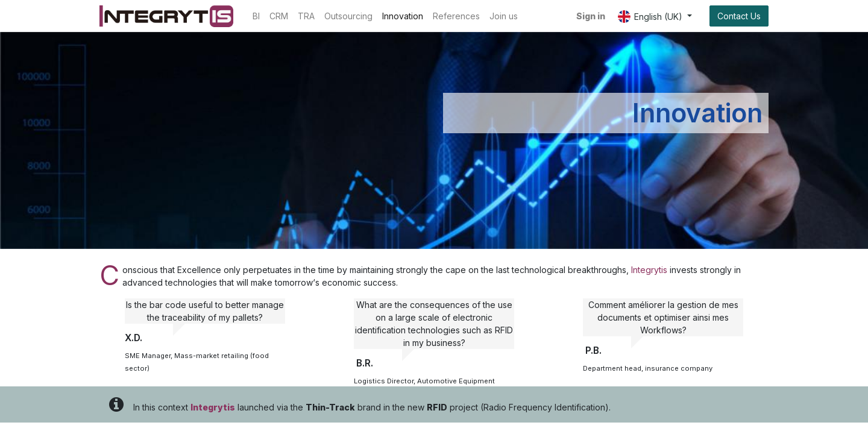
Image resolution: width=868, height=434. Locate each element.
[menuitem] (256, 16)
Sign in (591, 16)
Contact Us (739, 16)
